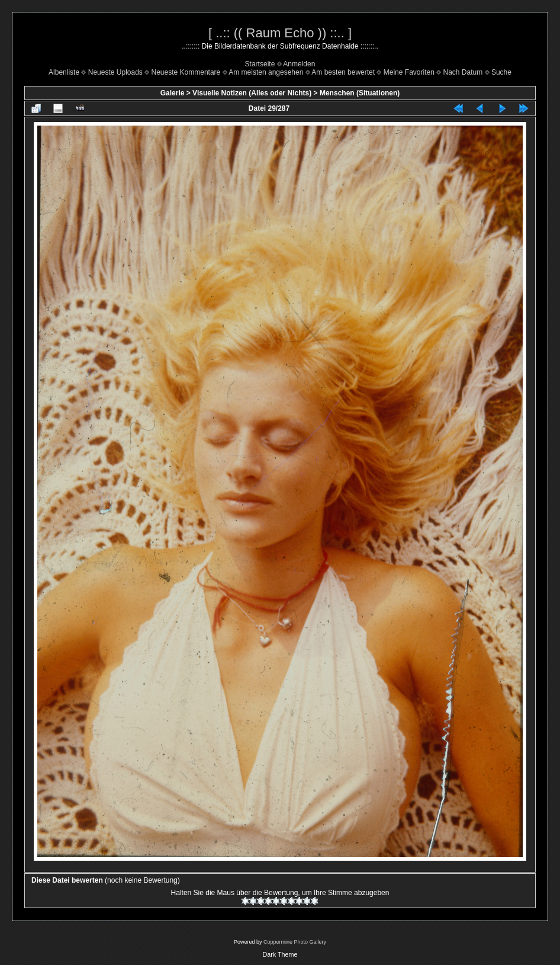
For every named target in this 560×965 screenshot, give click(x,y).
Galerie (173, 93)
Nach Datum (463, 72)
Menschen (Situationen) (360, 93)
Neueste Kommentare (186, 72)
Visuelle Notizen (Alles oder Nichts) (252, 93)
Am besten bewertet (343, 72)
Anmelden (299, 64)
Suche (501, 72)
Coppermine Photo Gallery (295, 942)
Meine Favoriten (409, 72)
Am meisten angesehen (266, 72)
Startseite (260, 64)
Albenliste (64, 72)
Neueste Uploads (115, 72)
